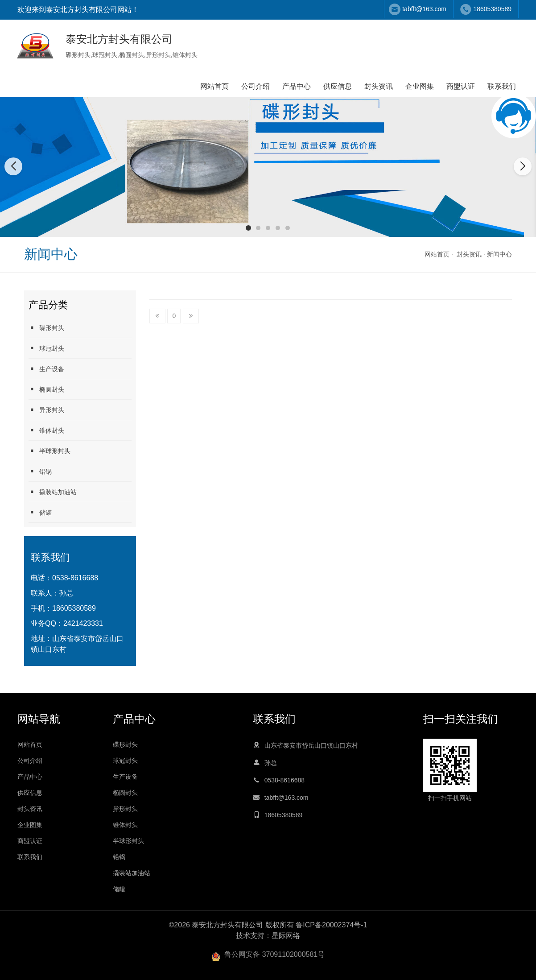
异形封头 (158, 55)
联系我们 (502, 86)
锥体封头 (185, 55)
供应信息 (338, 86)
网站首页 (214, 86)
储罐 (40, 512)
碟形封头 (78, 55)
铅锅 (40, 471)
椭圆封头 (132, 55)
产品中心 (297, 86)
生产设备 (46, 369)
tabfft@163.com (424, 9)
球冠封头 (105, 55)
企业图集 (420, 86)
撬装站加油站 (53, 492)
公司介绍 (256, 86)
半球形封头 (49, 451)
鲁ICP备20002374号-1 (331, 925)
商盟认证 (461, 86)
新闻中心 (499, 254)
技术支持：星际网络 (268, 936)
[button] (248, 228)
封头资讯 (379, 86)
